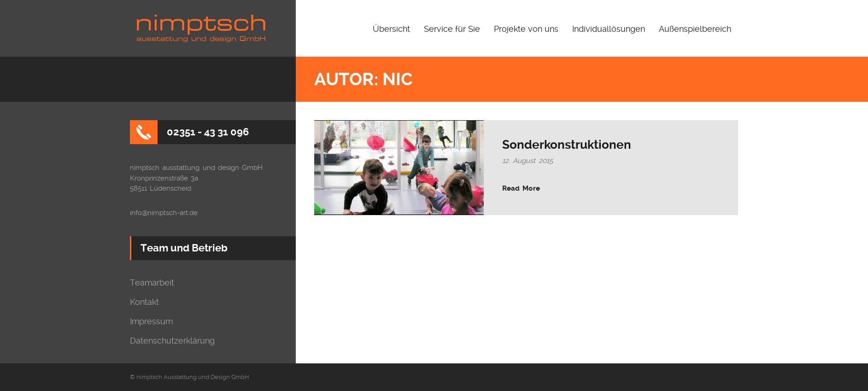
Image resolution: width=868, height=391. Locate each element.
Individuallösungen (609, 29)
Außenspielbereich (695, 29)
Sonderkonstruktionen (567, 145)
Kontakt (144, 302)
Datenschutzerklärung (172, 341)
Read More (521, 188)
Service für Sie (452, 29)
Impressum (151, 321)
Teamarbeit (152, 283)
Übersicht (391, 29)
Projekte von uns (526, 29)
